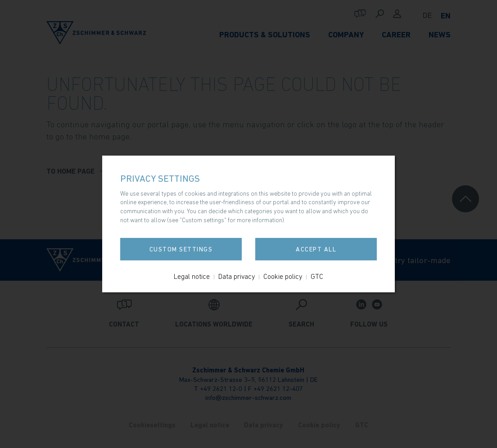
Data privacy (237, 276)
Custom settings (181, 249)
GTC (317, 276)
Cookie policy (283, 276)
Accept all (316, 249)
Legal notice (192, 276)
